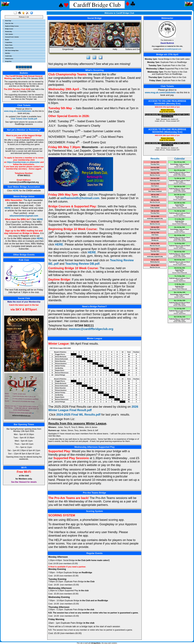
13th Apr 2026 (155, 238)
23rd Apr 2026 (155, 162)
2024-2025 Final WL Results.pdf (78, 415)
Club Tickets (24, 105)
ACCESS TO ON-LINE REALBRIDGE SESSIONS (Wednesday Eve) (167, 131)
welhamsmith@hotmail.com (80, 198)
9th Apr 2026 (155, 249)
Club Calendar (8, 34)
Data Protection (8, 48)
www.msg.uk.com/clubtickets (18, 111)
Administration (8, 59)
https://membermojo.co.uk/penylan (23, 162)
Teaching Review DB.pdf (82, 264)
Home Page (7, 21)
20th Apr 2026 (155, 195)
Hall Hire (7, 53)
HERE (16, 191)
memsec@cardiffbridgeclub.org (91, 329)
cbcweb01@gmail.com (173, 49)
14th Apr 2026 (155, 233)
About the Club (8, 23)
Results (6, 40)
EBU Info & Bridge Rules (11, 50)
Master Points (8, 45)
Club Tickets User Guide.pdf (24, 119)
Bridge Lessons (8, 29)
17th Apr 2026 (155, 206)
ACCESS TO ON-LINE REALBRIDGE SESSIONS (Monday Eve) (167, 102)
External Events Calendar (11, 37)
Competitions (8, 42)
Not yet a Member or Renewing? (24, 130)
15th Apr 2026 (155, 216)
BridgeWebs (8, 61)
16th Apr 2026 (155, 211)
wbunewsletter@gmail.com (24, 216)
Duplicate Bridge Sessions (11, 26)
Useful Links (8, 56)
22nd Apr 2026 (155, 168)
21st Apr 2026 (155, 184)
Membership (8, 31)
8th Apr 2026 (155, 254)
